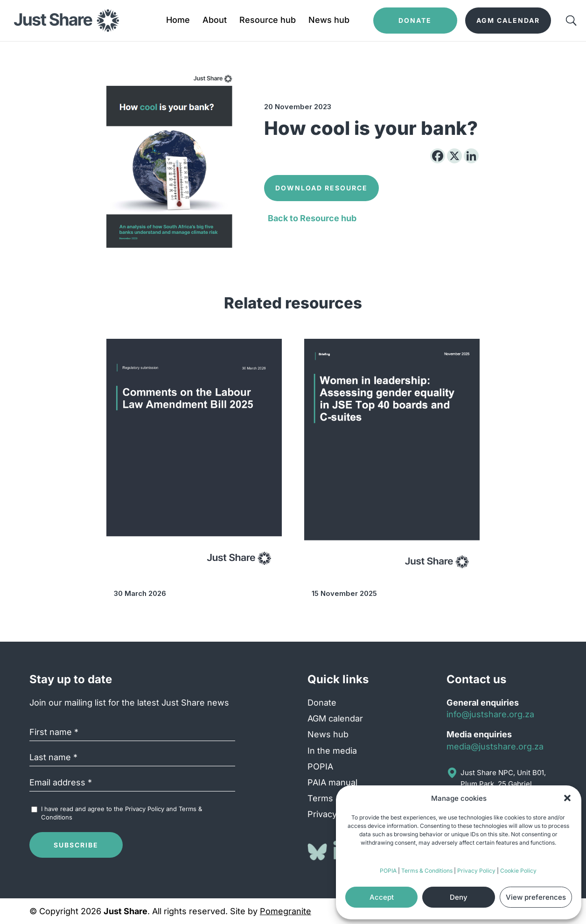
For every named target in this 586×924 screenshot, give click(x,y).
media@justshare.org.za (495, 746)
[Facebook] (438, 156)
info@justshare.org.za (490, 714)
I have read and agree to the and (122, 813)
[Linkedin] (471, 156)
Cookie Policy (518, 871)
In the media (332, 751)
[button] (567, 798)
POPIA (388, 871)
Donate (322, 703)
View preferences (536, 897)
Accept (382, 897)
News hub (329, 21)
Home (178, 21)
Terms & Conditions (427, 871)
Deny (459, 897)
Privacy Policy (476, 871)
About (215, 21)
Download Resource (321, 188)
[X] (454, 156)
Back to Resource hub (312, 218)
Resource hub (268, 21)
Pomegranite (286, 911)
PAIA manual (332, 782)
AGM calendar (335, 718)
